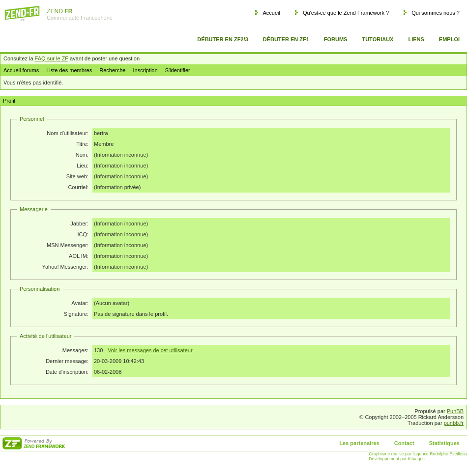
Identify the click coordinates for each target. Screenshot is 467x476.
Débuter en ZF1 (286, 39)
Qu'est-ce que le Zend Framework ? (346, 13)
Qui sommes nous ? (436, 13)
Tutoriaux (378, 39)
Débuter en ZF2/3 (222, 39)
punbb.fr (454, 423)
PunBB (455, 411)
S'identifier (178, 70)
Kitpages (416, 459)
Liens (416, 39)
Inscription (145, 70)
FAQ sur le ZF (52, 58)
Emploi (449, 39)
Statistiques (444, 443)
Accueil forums (21, 70)
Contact (404, 443)
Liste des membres (69, 70)
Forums (336, 39)
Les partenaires (359, 443)
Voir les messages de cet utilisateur (150, 350)
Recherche (112, 70)
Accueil (271, 13)
